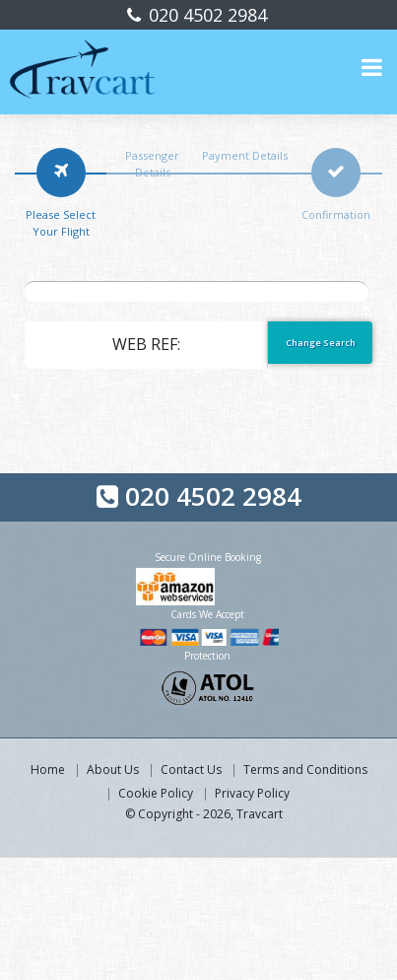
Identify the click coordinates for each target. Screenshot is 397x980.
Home (48, 770)
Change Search (321, 343)
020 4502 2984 (205, 15)
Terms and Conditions (305, 770)
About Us (113, 770)
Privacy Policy (252, 793)
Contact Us (191, 770)
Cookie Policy (156, 793)
